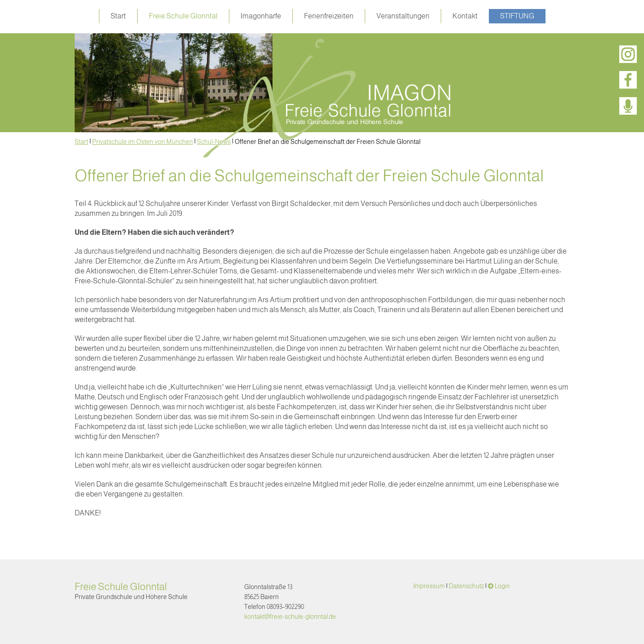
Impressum (429, 586)
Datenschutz (466, 586)
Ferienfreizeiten (329, 16)
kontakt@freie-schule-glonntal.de (290, 617)
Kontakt (465, 16)
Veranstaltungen (403, 16)
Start (118, 16)
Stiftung (517, 16)
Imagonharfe (261, 16)
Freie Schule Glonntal (183, 16)
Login (502, 586)
